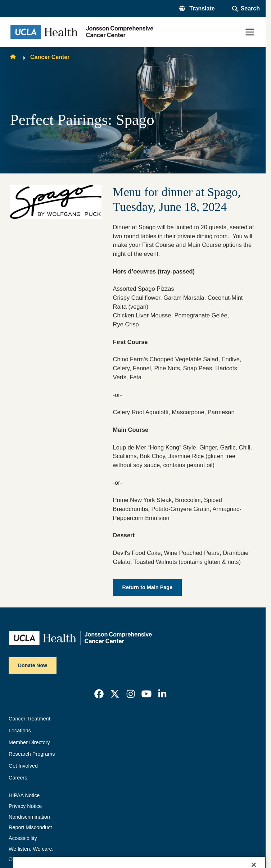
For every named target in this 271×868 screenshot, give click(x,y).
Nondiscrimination (29, 817)
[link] (99, 694)
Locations (20, 731)
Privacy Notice (25, 806)
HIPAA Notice (24, 795)
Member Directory (29, 742)
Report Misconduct (30, 827)
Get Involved (23, 766)
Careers (18, 778)
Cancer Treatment (30, 719)
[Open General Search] (246, 9)
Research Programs (32, 754)
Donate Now (33, 665)
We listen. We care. (31, 849)
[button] (197, 9)
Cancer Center (50, 57)
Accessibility (23, 838)
